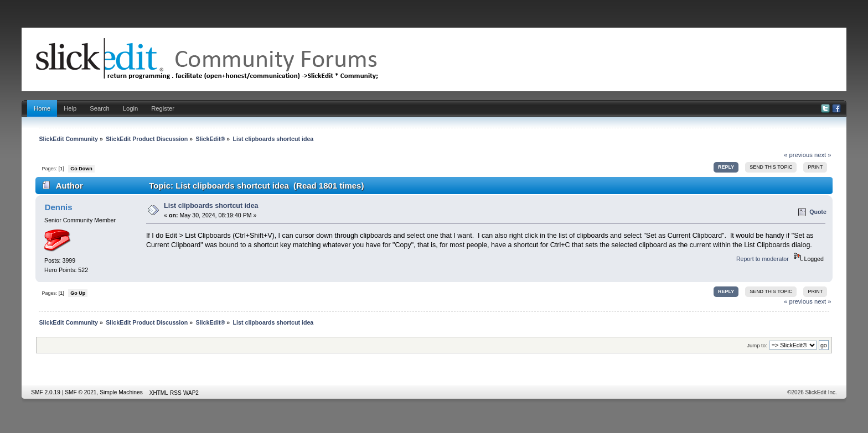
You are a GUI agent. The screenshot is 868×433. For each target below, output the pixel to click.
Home (42, 108)
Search (100, 108)
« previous (798, 155)
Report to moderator (763, 259)
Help (70, 108)
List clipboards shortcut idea (211, 206)
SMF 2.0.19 (46, 392)
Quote (818, 212)
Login (130, 108)
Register (163, 108)
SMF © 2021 (81, 392)
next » (823, 155)
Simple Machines (121, 392)
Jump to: (757, 345)
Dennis (59, 207)
